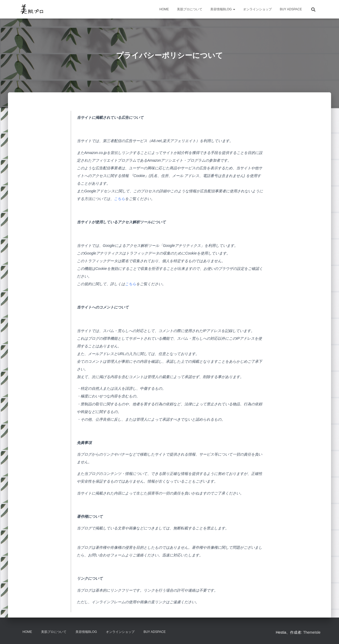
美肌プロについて (190, 9)
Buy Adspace (291, 9)
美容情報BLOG (223, 9)
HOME (164, 9)
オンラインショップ (257, 9)
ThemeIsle (312, 632)
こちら (119, 199)
